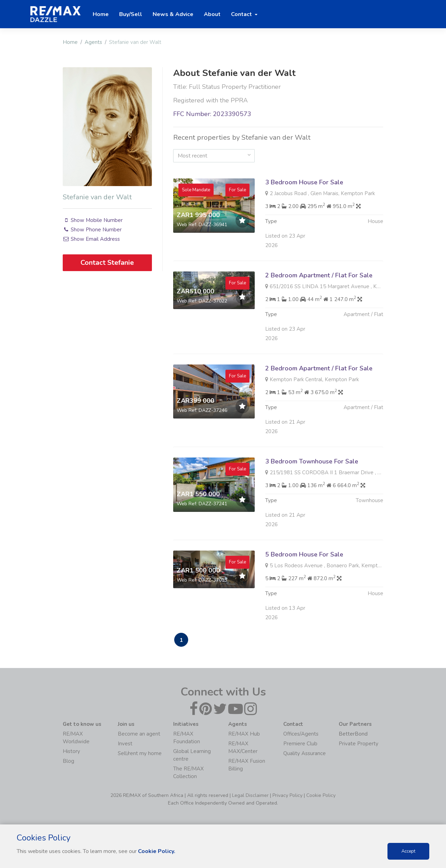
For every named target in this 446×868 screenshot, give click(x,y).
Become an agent (139, 734)
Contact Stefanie (107, 263)
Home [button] (101, 14)
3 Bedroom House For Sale (304, 182)
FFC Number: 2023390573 (212, 114)
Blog (68, 761)
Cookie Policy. (157, 851)
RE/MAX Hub (244, 734)
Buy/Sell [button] (131, 14)
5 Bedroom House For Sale (304, 560)
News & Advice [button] (173, 14)
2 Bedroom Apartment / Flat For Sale (319, 281)
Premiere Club (300, 744)
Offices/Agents (301, 734)
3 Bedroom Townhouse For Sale (312, 467)
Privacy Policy (287, 795)
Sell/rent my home (140, 753)
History (71, 751)
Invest (125, 744)
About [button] (212, 14)
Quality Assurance (305, 753)
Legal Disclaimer (250, 795)
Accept (408, 851)
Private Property (359, 744)
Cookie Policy (321, 795)
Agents (93, 42)
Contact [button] (242, 14)
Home (70, 42)
